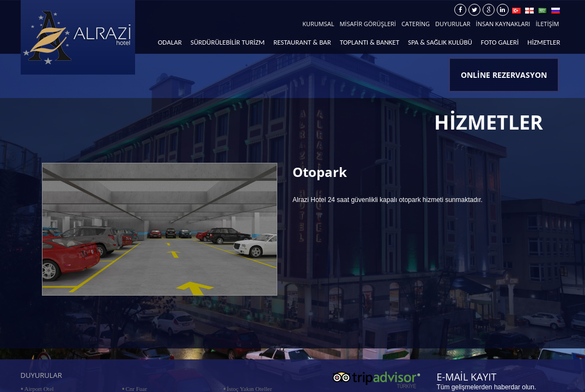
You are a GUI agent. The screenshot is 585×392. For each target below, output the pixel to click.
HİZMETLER (544, 42)
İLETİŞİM (547, 24)
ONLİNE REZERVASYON (504, 75)
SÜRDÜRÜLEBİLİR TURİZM (228, 42)
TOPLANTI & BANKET (370, 42)
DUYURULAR (453, 24)
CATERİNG (416, 24)
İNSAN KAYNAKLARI (503, 24)
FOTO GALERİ (500, 42)
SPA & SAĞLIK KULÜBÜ (440, 42)
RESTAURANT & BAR (302, 42)
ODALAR (170, 42)
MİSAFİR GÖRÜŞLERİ (367, 24)
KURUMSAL (318, 24)
